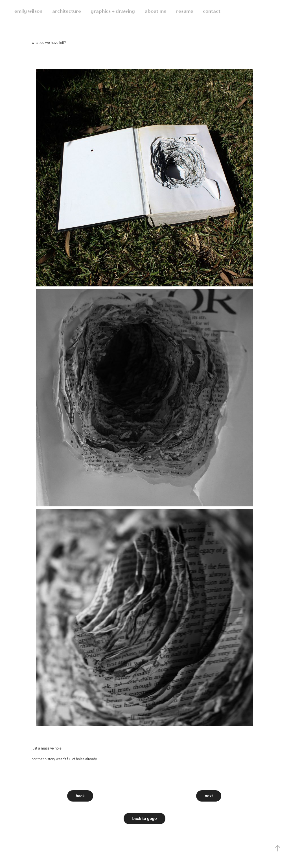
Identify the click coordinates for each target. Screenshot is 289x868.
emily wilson (28, 11)
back (80, 796)
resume (185, 11)
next (209, 796)
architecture (67, 11)
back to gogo (144, 819)
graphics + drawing (113, 11)
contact (212, 11)
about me (156, 11)
